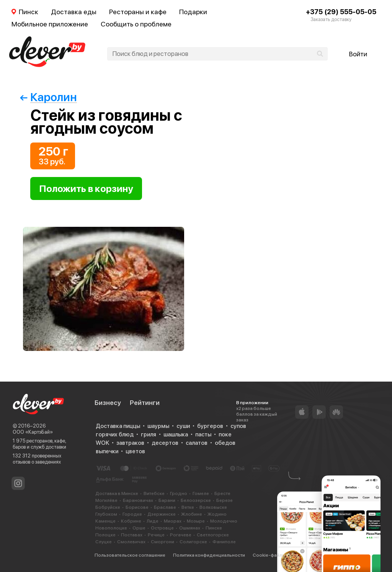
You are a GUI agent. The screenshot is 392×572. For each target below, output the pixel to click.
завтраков (130, 443)
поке (225, 434)
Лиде (153, 521)
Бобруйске (108, 507)
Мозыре (196, 521)
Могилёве (106, 500)
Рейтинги (145, 403)
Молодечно (224, 521)
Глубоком (106, 514)
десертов (165, 443)
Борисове (137, 507)
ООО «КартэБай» (33, 432)
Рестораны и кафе (138, 12)
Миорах (173, 521)
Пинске (214, 528)
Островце (162, 528)
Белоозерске (196, 500)
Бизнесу (108, 403)
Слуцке (104, 542)
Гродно (179, 493)
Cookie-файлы (269, 555)
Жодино (217, 514)
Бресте (222, 493)
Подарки (193, 12)
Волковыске (213, 507)
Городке (132, 514)
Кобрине (131, 521)
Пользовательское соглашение (130, 555)
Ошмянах (190, 528)
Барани (167, 500)
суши (183, 426)
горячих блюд (115, 434)
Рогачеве (181, 535)
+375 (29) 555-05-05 (341, 12)
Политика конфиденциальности (209, 555)
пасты (203, 434)
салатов (197, 443)
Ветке (188, 507)
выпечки (107, 451)
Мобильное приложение (50, 24)
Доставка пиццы (118, 426)
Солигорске (193, 542)
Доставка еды (74, 12)
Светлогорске (213, 535)
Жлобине (192, 514)
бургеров (210, 426)
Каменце (105, 521)
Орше (139, 528)
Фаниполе (224, 542)
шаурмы (158, 426)
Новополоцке (111, 528)
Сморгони (163, 542)
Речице (156, 535)
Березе (225, 500)
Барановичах (138, 500)
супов (238, 426)
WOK (102, 443)
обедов (225, 443)
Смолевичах (131, 542)
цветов (135, 451)
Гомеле (201, 493)
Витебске (154, 493)
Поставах (132, 535)
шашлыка (176, 434)
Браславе (165, 507)
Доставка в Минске (117, 493)
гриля (149, 434)
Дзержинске (162, 514)
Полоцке (105, 535)
